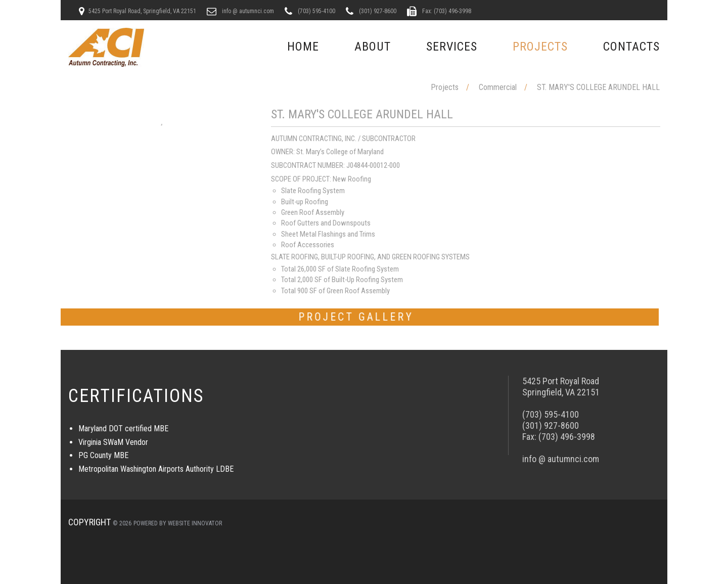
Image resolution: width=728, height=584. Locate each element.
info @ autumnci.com (247, 11)
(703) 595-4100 (316, 11)
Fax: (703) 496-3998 (446, 11)
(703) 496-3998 (567, 437)
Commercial (498, 87)
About (373, 47)
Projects (540, 47)
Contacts (631, 47)
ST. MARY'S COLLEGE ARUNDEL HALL (598, 87)
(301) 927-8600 (377, 11)
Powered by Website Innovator (178, 523)
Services (452, 47)
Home (303, 47)
